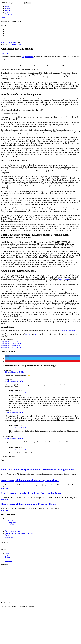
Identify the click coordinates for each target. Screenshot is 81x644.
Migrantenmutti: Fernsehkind (11, 347)
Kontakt (8, 535)
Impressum (9, 537)
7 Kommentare (16, 44)
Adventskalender (64, 279)
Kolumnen (15, 42)
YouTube (8, 12)
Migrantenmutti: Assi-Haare (10, 345)
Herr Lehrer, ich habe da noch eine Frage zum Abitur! (30, 480)
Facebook (8, 6)
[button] (7, 356)
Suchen (28, 3)
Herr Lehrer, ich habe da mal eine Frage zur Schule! (29, 504)
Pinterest (8, 8)
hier (27, 334)
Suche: (3, 3)
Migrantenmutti (28, 57)
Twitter (7, 10)
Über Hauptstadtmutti (12, 531)
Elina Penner (5, 53)
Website (12, 524)
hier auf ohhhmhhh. (68, 331)
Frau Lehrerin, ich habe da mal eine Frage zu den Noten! (32, 493)
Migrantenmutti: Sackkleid (10, 342)
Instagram (8, 14)
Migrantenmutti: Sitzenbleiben (11, 343)
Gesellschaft (6, 465)
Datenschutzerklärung (12, 539)
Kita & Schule (6, 42)
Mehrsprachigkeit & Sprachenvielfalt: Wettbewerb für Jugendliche (37, 469)
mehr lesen (5, 476)
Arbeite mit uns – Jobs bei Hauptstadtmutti (20, 533)
